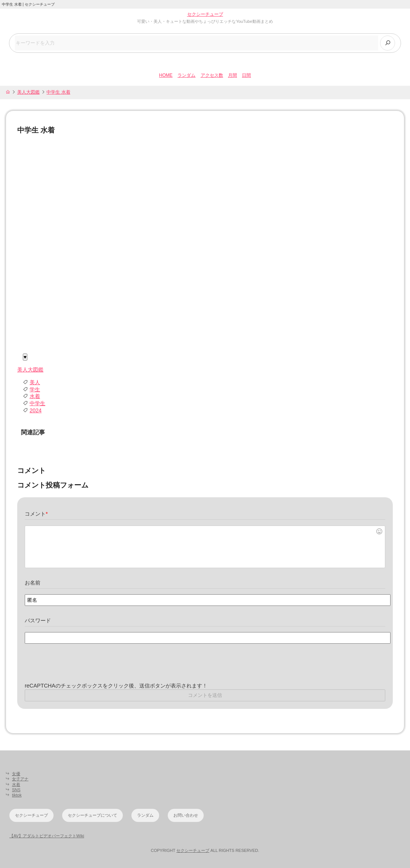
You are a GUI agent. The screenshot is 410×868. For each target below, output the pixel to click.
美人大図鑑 (28, 92)
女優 (16, 774)
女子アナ (20, 779)
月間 (233, 75)
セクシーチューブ (205, 14)
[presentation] (82, 668)
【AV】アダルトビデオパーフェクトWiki (47, 836)
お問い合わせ (186, 815)
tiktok (17, 795)
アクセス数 (212, 75)
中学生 (37, 403)
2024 (36, 410)
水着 (35, 396)
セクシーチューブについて (92, 815)
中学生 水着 (58, 92)
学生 (35, 389)
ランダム (186, 75)
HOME (166, 75)
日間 (246, 75)
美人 (35, 382)
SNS (16, 790)
